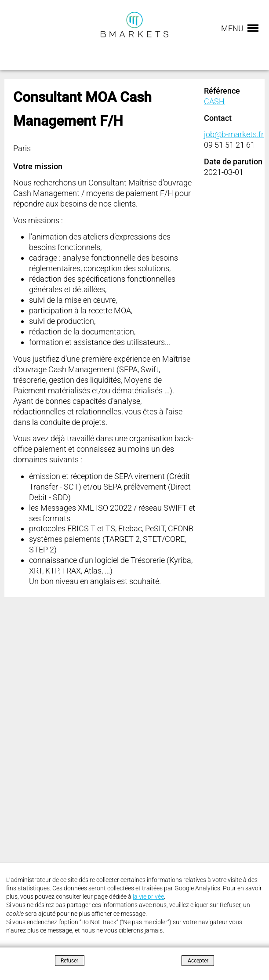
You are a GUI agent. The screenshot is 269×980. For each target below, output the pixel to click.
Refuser (69, 961)
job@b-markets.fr (234, 134)
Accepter (198, 961)
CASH (214, 101)
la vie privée (148, 897)
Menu (232, 28)
